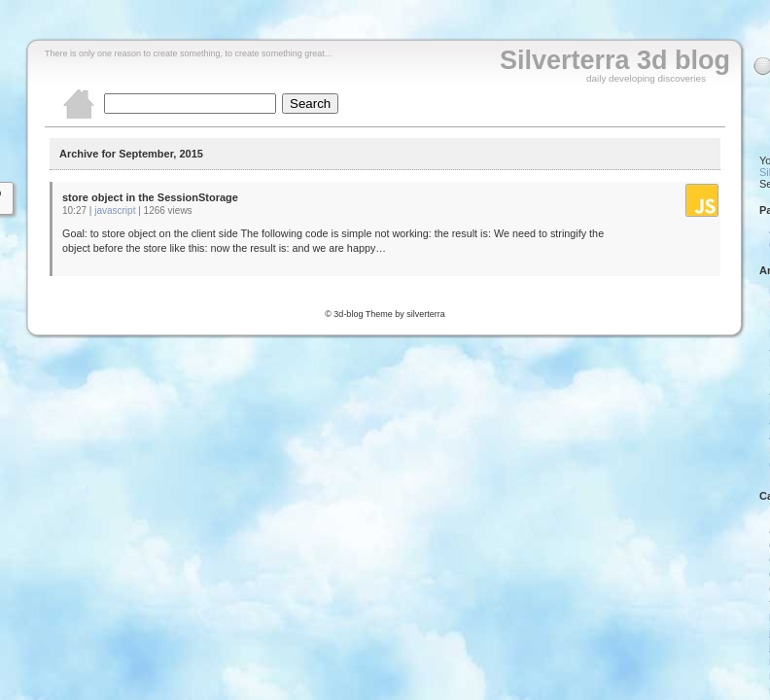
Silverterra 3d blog (615, 60)
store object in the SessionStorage (150, 197)
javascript (115, 210)
